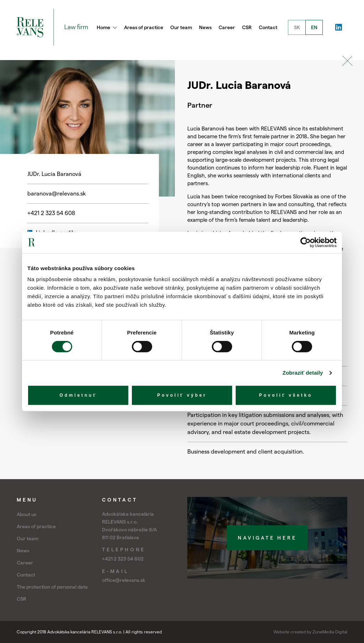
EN (314, 27)
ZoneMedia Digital (330, 632)
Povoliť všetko (286, 395)
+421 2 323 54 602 (123, 559)
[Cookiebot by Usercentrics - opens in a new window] (306, 242)
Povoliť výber (182, 395)
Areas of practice (144, 27)
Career (227, 27)
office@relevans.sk (124, 580)
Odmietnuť (78, 395)
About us (26, 514)
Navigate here (267, 538)
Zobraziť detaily (303, 373)
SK (297, 27)
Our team (181, 27)
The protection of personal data (52, 587)
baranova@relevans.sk (57, 194)
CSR (247, 27)
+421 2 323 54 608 (51, 213)
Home (107, 27)
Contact (268, 27)
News (205, 27)
